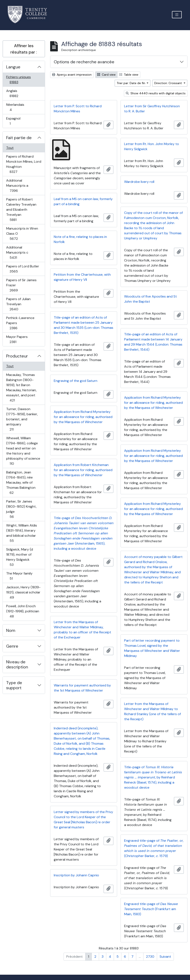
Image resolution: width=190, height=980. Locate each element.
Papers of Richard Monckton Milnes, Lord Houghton (24, 164)
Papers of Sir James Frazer (21, 285)
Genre (12, 646)
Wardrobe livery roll (139, 182)
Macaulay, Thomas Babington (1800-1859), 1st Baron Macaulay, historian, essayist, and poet (21, 388)
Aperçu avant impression (72, 75)
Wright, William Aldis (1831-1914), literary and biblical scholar (21, 533)
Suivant (165, 957)
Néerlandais (15, 107)
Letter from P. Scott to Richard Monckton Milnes (78, 109)
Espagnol (15, 121)
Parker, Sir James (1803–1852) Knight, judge (21, 509)
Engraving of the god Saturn (76, 381)
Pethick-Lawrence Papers (20, 323)
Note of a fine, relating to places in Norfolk (80, 239)
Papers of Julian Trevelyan (18, 304)
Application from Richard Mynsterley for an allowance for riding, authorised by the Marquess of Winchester (153, 403)
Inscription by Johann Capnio (76, 875)
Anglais (18, 93)
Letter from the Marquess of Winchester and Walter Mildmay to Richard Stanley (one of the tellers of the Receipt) (152, 711)
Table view (129, 75)
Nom (11, 630)
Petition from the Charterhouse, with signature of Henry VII (82, 277)
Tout (10, 148)
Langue (13, 67)
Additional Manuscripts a (18, 186)
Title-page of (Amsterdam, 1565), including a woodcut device (84, 533)
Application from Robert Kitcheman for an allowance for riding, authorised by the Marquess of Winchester (83, 470)
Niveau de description (17, 664)
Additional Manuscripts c (18, 252)
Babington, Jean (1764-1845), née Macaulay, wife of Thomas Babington (21, 482)
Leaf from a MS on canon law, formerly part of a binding (83, 201)
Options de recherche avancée (84, 62)
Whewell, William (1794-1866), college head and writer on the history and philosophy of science (23, 451)
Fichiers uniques (18, 80)
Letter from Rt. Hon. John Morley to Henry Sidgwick (152, 146)
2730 (150, 957)
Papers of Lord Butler (23, 269)
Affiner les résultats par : (24, 49)
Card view (106, 75)
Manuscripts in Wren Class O (22, 234)
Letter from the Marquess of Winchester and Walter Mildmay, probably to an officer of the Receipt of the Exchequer (82, 630)
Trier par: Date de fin (131, 83)
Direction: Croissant (169, 83)
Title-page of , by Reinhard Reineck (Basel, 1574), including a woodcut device (153, 777)
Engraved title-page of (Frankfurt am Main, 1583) (151, 909)
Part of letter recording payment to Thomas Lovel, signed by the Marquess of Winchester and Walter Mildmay (152, 648)
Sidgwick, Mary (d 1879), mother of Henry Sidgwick (19, 557)
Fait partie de (19, 138)
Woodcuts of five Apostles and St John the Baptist (150, 299)
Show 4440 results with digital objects (156, 93)
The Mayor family (19, 576)
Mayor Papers (18, 339)
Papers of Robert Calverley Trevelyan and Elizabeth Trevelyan (21, 210)
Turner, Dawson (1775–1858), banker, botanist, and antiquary (22, 419)
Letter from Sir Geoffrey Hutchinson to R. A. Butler (152, 109)
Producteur (17, 356)
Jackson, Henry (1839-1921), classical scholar (23, 592)
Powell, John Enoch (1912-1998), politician (23, 611)
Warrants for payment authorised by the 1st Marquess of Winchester (82, 688)
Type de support (14, 685)
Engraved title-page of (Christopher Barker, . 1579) (154, 848)
